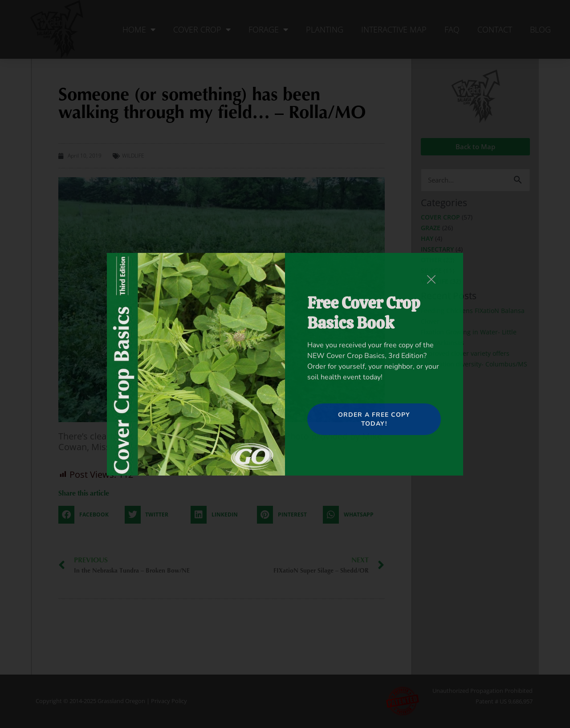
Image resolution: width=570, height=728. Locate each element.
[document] (285, 364)
